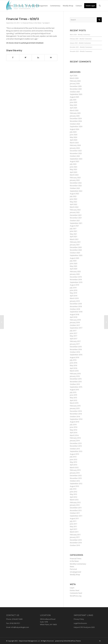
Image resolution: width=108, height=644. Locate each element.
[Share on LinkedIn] (38, 57)
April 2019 (73, 296)
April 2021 (73, 237)
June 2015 (73, 395)
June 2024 (73, 135)
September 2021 (76, 223)
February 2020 (75, 271)
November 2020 (76, 250)
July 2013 (73, 457)
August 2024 (74, 129)
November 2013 (76, 446)
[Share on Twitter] (25, 57)
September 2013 (76, 451)
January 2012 (75, 505)
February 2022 (75, 210)
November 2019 (76, 279)
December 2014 (76, 411)
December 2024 (76, 118)
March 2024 (74, 143)
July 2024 (73, 132)
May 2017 (73, 336)
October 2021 (75, 221)
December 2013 (76, 443)
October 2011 (75, 513)
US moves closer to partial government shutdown (25, 43)
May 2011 (73, 526)
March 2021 (74, 239)
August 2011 (74, 518)
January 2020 (75, 274)
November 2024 (76, 121)
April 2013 (73, 465)
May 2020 (73, 266)
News (72, 566)
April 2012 (73, 497)
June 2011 (73, 524)
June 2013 (73, 459)
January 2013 (75, 473)
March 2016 (74, 371)
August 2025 (74, 97)
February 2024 (75, 145)
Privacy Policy (79, 619)
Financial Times (28, 23)
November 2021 (76, 218)
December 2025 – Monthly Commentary (81, 47)
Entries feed (74, 590)
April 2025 (73, 108)
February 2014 (75, 438)
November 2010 (76, 543)
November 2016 (76, 349)
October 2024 (75, 124)
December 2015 (76, 379)
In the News (37, 23)
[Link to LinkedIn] (100, 641)
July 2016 (73, 360)
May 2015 (73, 398)
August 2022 (74, 194)
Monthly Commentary (78, 564)
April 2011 (73, 529)
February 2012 (75, 502)
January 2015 (75, 408)
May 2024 (73, 137)
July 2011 (73, 521)
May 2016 (73, 365)
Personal (73, 569)
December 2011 (76, 508)
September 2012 (76, 483)
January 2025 (75, 116)
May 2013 (73, 462)
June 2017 (73, 333)
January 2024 (75, 148)
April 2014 (73, 433)
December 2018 (76, 304)
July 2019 (73, 288)
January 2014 (75, 441)
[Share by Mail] (51, 57)
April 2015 (73, 400)
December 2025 (76, 86)
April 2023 (73, 172)
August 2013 (74, 454)
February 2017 (75, 341)
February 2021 (75, 242)
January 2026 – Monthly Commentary (80, 43)
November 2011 (76, 510)
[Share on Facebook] (13, 57)
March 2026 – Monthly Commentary (80, 35)
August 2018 (74, 314)
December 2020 (76, 247)
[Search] (100, 6)
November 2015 (76, 382)
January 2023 (75, 180)
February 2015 (75, 406)
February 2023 (75, 178)
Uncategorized (75, 572)
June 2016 (73, 363)
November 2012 (76, 478)
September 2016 (76, 355)
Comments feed (76, 593)
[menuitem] (11, 6)
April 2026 (73, 76)
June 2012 (73, 492)
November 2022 (76, 186)
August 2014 (74, 422)
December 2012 (76, 475)
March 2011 (74, 532)
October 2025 (75, 92)
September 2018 (76, 312)
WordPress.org (76, 596)
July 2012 (73, 489)
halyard (47, 23)
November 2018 (76, 306)
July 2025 (73, 100)
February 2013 (75, 470)
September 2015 (76, 387)
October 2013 (75, 449)
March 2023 (74, 175)
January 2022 (75, 212)
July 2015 (73, 392)
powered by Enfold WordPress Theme (68, 641)
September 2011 (76, 516)
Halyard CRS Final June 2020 (84, 627)
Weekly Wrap (75, 575)
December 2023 (76, 151)
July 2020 (73, 261)
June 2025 (73, 102)
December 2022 (76, 183)
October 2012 (75, 481)
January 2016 (75, 376)
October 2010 (75, 545)
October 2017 (75, 325)
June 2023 (73, 167)
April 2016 (73, 368)
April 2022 (73, 204)
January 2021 (75, 245)
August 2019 (74, 285)
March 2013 (74, 467)
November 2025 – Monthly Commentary (81, 51)
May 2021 (73, 234)
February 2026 (75, 81)
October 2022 (75, 188)
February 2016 (75, 374)
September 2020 (76, 255)
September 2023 (76, 159)
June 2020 (73, 263)
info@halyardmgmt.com (20, 627)
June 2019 (73, 290)
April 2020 (73, 269)
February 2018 (75, 320)
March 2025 (74, 110)
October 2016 (75, 352)
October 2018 (75, 309)
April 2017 (73, 339)
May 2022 (73, 202)
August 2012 (74, 486)
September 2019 (76, 282)
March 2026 (74, 78)
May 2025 (73, 105)
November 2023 (76, 153)
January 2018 (75, 322)
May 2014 (73, 430)
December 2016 (76, 347)
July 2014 (73, 424)
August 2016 (74, 357)
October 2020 (75, 253)
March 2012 (74, 500)
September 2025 (76, 94)
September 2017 (76, 328)
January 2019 (75, 301)
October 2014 (75, 416)
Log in (72, 588)
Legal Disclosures (80, 623)
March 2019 (74, 298)
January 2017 (75, 344)
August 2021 (74, 226)
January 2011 (75, 537)
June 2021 (73, 231)
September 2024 (76, 126)
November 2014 (76, 414)
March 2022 (74, 207)
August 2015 (74, 390)
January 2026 (75, 84)
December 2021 (76, 215)
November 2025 (76, 89)
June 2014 (73, 427)
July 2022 (73, 196)
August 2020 (74, 258)
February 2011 (75, 535)
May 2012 (73, 494)
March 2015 (74, 403)
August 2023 (74, 161)
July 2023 (73, 164)
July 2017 (73, 331)
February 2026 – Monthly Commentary (81, 39)
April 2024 (73, 140)
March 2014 (74, 435)
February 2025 (75, 113)
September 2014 (76, 419)
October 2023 (75, 156)
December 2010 (76, 540)
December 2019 (76, 277)
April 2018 (73, 317)
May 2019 (73, 293)
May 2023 (73, 169)
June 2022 (73, 199)
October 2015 (75, 384)
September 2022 (76, 191)
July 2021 (73, 229)
